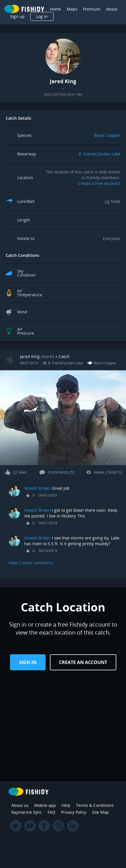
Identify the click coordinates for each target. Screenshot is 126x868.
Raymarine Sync (27, 812)
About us (20, 805)
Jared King (30, 356)
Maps (72, 9)
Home (55, 9)
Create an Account (83, 662)
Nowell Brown (37, 488)
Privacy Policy (74, 812)
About (112, 9)
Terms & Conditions (95, 805)
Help (66, 805)
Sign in (28, 662)
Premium (92, 9)
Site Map (100, 812)
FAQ (51, 812)
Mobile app (45, 805)
